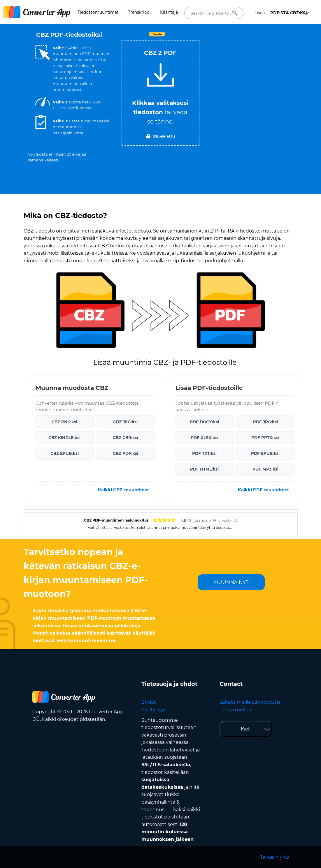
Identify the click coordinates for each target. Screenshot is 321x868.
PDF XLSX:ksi (205, 438)
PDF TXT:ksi (204, 453)
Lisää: (281, 13)
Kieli (246, 729)
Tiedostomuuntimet (98, 12)
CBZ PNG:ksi (64, 422)
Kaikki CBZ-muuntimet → (126, 490)
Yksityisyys (154, 710)
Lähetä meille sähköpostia (250, 702)
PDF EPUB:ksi (265, 453)
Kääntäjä (169, 12)
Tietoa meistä (235, 710)
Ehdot (149, 702)
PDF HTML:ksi (204, 469)
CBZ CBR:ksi (126, 438)
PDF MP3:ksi (265, 469)
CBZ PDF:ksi (126, 453)
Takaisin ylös (274, 857)
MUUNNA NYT (231, 582)
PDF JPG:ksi (265, 422)
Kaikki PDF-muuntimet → (266, 490)
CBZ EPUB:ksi (65, 453)
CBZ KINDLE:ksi (64, 438)
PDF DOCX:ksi (204, 422)
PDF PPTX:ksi (265, 438)
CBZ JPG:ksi (125, 422)
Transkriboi (139, 12)
